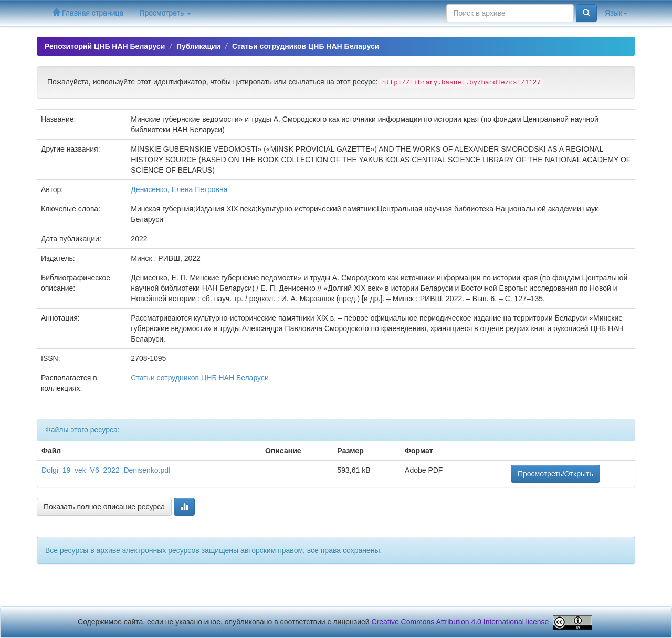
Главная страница (88, 13)
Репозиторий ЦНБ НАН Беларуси (105, 46)
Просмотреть (165, 13)
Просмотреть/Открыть (555, 474)
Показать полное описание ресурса (104, 507)
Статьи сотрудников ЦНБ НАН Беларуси (306, 46)
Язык (616, 13)
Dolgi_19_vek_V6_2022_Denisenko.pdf (106, 470)
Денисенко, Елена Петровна (179, 189)
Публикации (198, 46)
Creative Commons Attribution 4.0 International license (460, 622)
